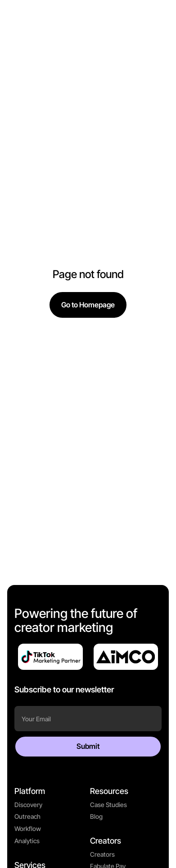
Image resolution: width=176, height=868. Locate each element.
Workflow (28, 829)
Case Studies (108, 805)
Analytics (27, 841)
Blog (96, 816)
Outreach (27, 816)
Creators (102, 854)
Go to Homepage (88, 305)
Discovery (28, 805)
